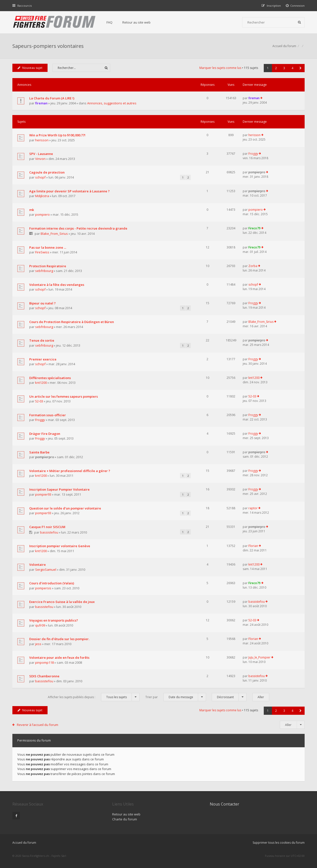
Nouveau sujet (30, 68)
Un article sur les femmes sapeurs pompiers (64, 396)
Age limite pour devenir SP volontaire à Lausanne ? (69, 191)
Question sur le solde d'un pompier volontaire (65, 508)
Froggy (253, 154)
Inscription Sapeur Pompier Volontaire (59, 489)
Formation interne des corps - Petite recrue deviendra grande (78, 228)
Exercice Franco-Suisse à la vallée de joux (62, 602)
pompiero (42, 214)
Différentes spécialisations (50, 378)
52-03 (39, 401)
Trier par (176, 697)
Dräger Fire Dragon (45, 434)
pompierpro (257, 172)
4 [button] (292, 68)
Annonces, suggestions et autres (112, 103)
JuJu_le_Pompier (259, 657)
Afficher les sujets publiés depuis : (94, 697)
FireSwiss (42, 252)
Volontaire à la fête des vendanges (57, 285)
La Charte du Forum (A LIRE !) (52, 98)
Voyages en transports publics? (54, 620)
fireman (41, 103)
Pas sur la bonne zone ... (48, 247)
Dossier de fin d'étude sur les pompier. (59, 639)
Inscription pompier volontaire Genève (60, 546)
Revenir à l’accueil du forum (38, 725)
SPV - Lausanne (41, 154)
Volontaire (38, 565)
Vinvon (40, 159)
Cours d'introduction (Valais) (52, 583)
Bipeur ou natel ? (42, 303)
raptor (253, 508)
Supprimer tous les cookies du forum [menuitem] (279, 843)
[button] (301, 68)
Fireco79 (254, 228)
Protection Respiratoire (48, 266)
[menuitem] (295, 6)
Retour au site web (136, 22)
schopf (40, 177)
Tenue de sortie (42, 340)
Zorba (253, 266)
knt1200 (41, 383)
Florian (253, 546)
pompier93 (43, 494)
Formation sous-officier (48, 415)
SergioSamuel (46, 569)
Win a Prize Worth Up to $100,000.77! (57, 135)
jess (38, 644)
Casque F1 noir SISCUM (47, 527)
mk (32, 210)
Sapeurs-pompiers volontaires (48, 46)
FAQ (109, 22)
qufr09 (40, 625)
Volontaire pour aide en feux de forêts (59, 658)
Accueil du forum (24, 843)
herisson (42, 140)
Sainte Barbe (39, 452)
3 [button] (284, 68)
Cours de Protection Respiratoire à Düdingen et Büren (72, 322)
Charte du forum (125, 819)
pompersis (43, 588)
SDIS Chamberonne (44, 676)
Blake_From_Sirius (54, 234)
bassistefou (49, 532)
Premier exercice (43, 359)
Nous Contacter (225, 804)
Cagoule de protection (47, 172)
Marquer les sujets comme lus (220, 68)
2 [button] (276, 68)
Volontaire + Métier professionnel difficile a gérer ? (70, 471)
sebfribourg (44, 271)
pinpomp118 (44, 662)
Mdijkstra (42, 196)
